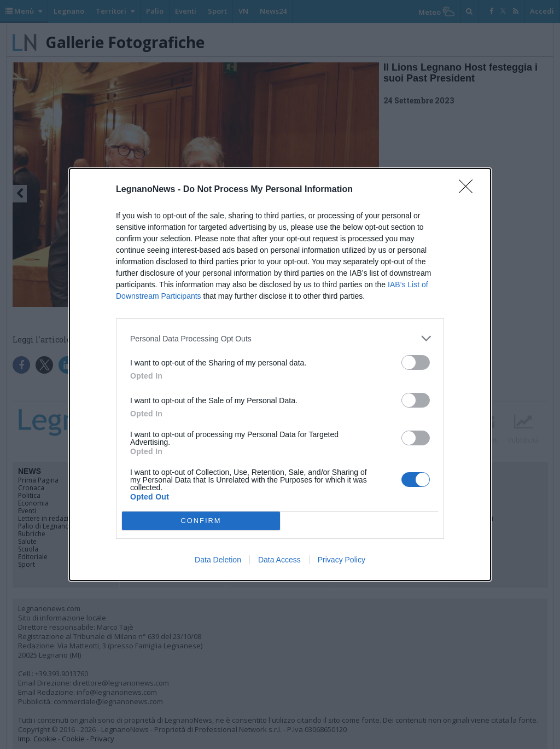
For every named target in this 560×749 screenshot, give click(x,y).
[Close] (469, 190)
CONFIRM (201, 521)
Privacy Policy (342, 560)
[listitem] (280, 338)
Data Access (279, 560)
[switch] (416, 362)
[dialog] (280, 374)
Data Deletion (218, 560)
